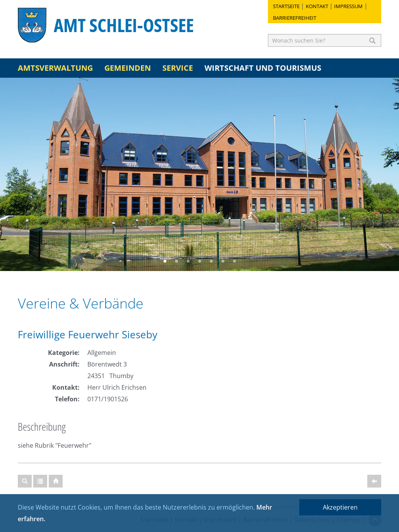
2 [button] (176, 261)
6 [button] (223, 261)
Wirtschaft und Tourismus (263, 68)
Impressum (348, 6)
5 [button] (211, 261)
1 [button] (165, 261)
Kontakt (317, 6)
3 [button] (188, 261)
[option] (199, 174)
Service (178, 68)
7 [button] (234, 261)
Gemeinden (128, 68)
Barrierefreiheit (295, 18)
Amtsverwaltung (55, 68)
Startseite (286, 6)
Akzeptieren (340, 507)
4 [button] (199, 261)
